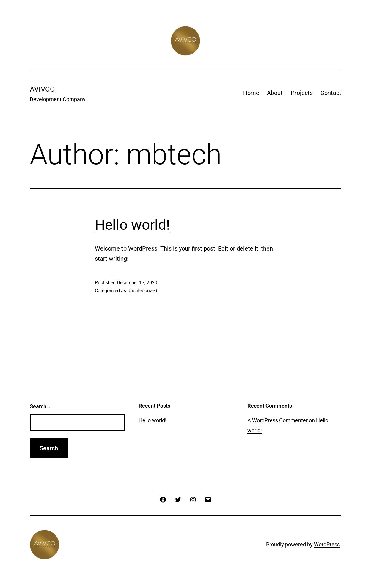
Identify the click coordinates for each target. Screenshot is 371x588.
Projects (302, 93)
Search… (40, 406)
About (275, 93)
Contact (331, 93)
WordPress (327, 544)
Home (251, 93)
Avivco (42, 89)
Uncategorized (142, 291)
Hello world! (132, 225)
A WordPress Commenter (278, 420)
